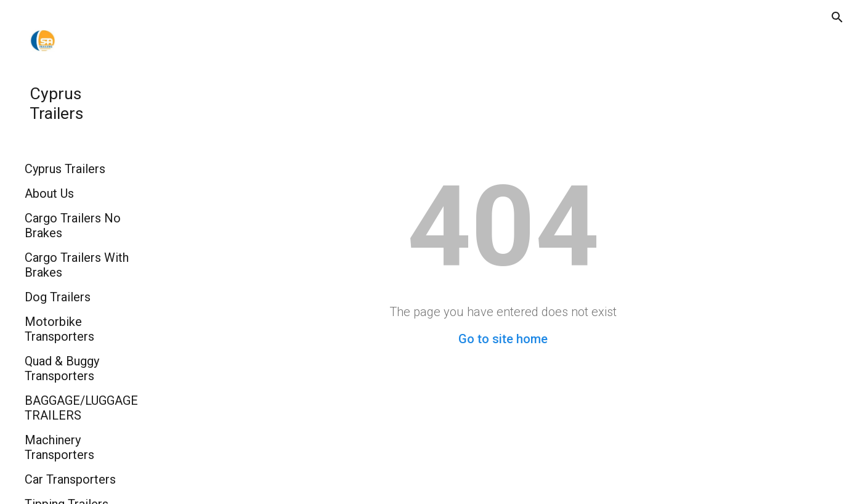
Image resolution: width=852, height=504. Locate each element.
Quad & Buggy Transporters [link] (62, 368)
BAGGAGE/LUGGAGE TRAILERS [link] (81, 408)
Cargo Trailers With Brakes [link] (77, 265)
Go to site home (503, 339)
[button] (837, 17)
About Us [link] (49, 193)
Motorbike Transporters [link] (59, 329)
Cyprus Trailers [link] (65, 169)
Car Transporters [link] (70, 479)
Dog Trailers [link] (58, 297)
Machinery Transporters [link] (59, 447)
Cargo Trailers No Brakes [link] (73, 226)
